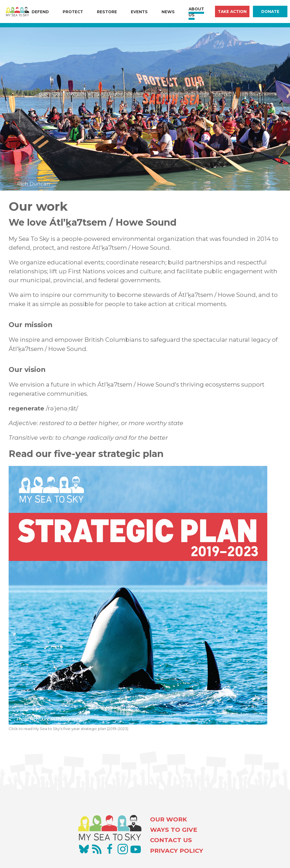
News (168, 12)
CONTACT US (171, 840)
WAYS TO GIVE (174, 830)
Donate (270, 11)
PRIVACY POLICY (177, 851)
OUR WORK (169, 819)
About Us (196, 12)
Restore (107, 12)
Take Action (232, 11)
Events (139, 12)
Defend (40, 12)
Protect (73, 12)
